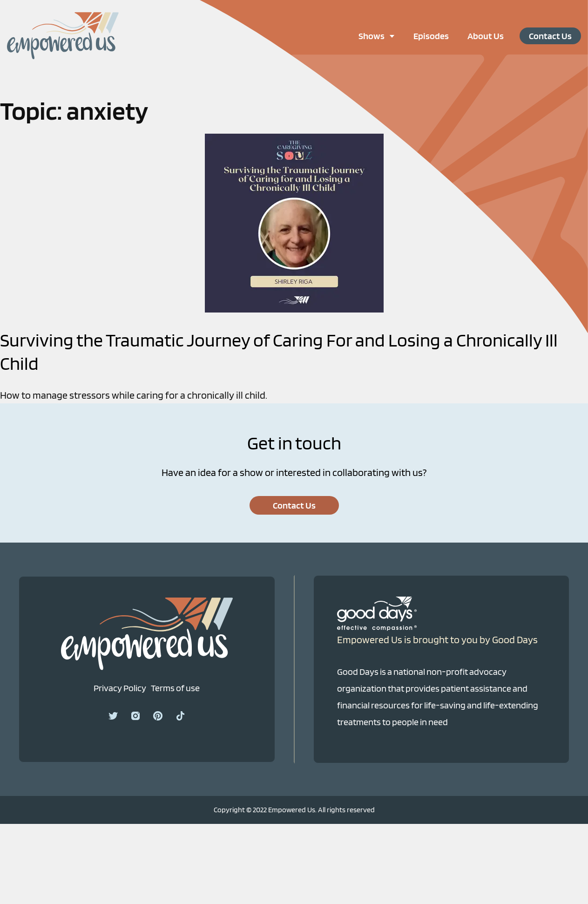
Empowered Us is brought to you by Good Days (437, 639)
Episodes (431, 36)
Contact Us (550, 36)
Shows (381, 36)
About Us (486, 36)
